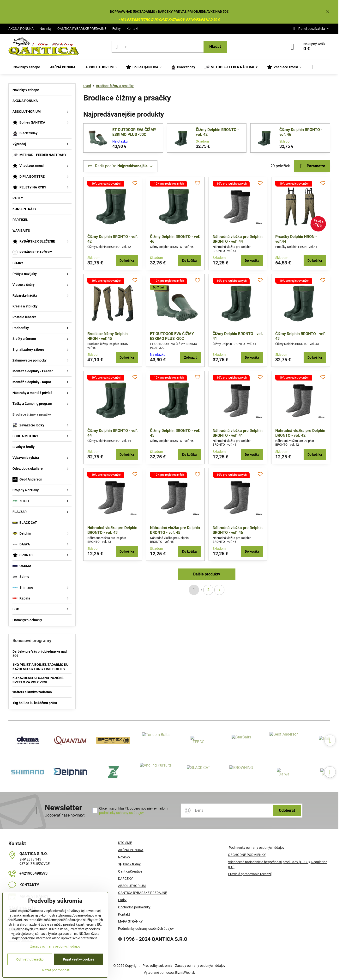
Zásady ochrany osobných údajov (200, 966)
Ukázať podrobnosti (55, 970)
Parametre (312, 166)
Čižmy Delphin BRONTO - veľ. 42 (217, 132)
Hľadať (215, 47)
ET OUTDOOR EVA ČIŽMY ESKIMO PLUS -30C (134, 132)
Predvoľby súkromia (157, 966)
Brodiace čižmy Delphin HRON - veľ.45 (108, 336)
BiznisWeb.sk (185, 973)
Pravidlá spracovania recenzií (250, 874)
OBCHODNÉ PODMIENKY (247, 855)
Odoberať (287, 810)
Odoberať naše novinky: (65, 815)
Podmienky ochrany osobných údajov (257, 848)
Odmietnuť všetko (30, 959)
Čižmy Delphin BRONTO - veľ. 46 (301, 132)
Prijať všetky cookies (79, 959)
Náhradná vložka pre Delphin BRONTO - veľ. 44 (238, 239)
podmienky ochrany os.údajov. (122, 813)
